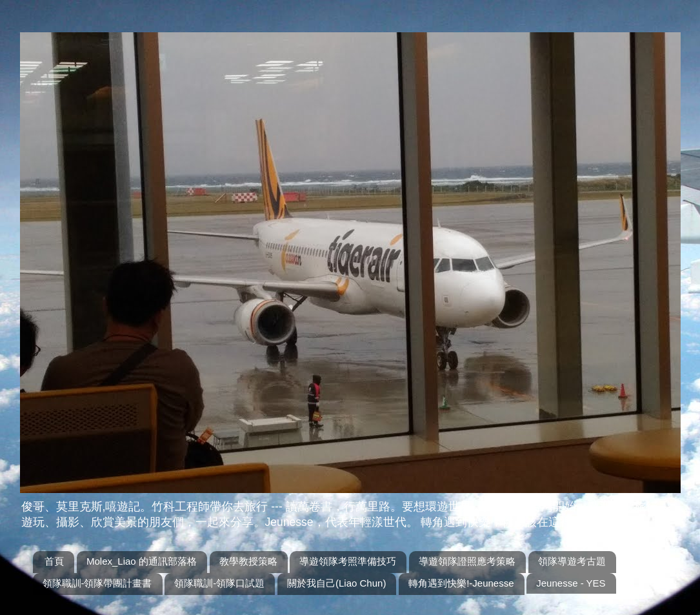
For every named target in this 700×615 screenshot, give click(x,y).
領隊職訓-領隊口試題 (219, 583)
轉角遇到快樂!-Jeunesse (461, 583)
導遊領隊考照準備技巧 (348, 561)
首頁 (54, 561)
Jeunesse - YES (571, 583)
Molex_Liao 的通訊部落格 (142, 561)
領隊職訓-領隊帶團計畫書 (97, 583)
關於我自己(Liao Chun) (336, 583)
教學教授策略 (248, 561)
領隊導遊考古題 (572, 561)
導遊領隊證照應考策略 (467, 561)
